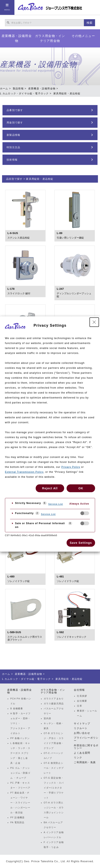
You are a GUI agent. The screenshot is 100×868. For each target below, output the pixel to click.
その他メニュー (83, 36)
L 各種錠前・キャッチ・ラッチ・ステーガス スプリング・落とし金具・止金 (20, 753)
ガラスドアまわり (54, 699)
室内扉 (48, 718)
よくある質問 (82, 753)
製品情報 (18, 89)
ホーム (4, 89)
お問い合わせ (82, 733)
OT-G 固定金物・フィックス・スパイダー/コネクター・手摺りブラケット (54, 788)
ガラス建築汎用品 (54, 704)
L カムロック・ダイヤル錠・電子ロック (24, 93)
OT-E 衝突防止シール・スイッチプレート (54, 768)
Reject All (50, 488)
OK (81, 488)
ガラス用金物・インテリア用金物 (50, 38)
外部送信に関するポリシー (86, 747)
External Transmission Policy (24, 472)
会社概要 (82, 701)
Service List (56, 504)
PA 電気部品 (17, 822)
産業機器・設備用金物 (17, 38)
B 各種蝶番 (17, 708)
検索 (89, 23)
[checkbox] (85, 513)
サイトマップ (82, 724)
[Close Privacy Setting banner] (94, 322)
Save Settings (81, 543)
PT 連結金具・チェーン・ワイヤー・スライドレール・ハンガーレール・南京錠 (20, 803)
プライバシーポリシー (86, 739)
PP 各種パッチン (20, 738)
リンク (78, 758)
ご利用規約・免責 (85, 762)
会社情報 (79, 690)
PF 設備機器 (17, 817)
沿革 (79, 706)
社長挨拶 (82, 696)
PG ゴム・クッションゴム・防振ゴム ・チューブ (20, 773)
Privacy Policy (71, 467)
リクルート (81, 728)
